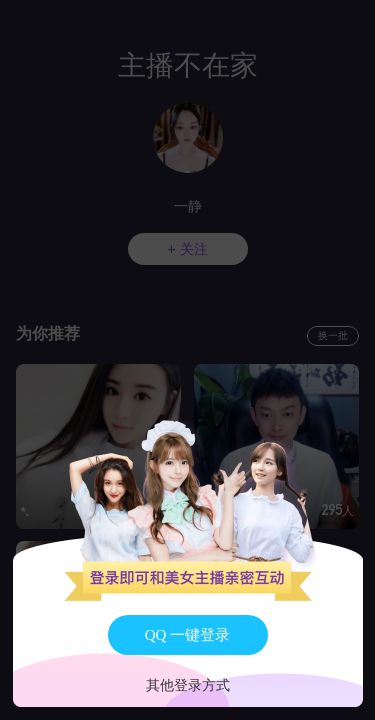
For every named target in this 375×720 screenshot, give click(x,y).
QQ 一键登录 (187, 635)
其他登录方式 (188, 685)
